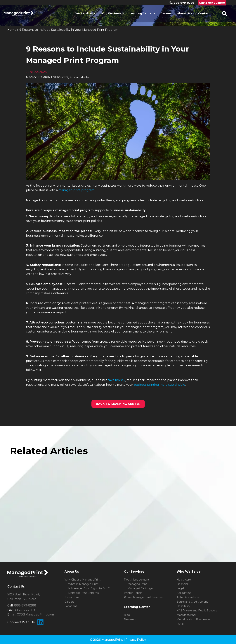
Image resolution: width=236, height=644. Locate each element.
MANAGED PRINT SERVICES (47, 77)
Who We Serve (112, 13)
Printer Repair (133, 593)
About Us (185, 13)
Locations (71, 606)
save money (117, 380)
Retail (180, 624)
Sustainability (79, 77)
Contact (204, 13)
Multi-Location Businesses (194, 619)
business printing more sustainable (159, 385)
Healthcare (184, 580)
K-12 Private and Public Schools (197, 611)
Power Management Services (143, 597)
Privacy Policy (136, 640)
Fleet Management (137, 580)
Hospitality (183, 606)
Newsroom (72, 597)
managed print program (76, 190)
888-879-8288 (182, 3)
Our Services (85, 13)
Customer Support (212, 3)
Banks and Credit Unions (192, 602)
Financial (182, 584)
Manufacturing (186, 615)
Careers (166, 13)
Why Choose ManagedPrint (83, 580)
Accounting (184, 593)
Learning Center (142, 13)
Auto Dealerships (188, 597)
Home (12, 30)
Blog (127, 615)
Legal (180, 588)
